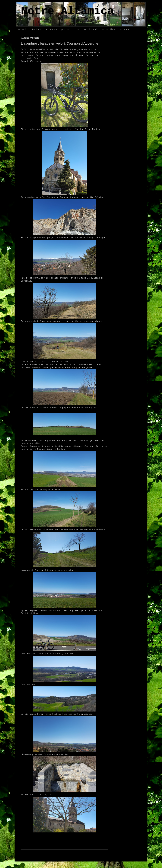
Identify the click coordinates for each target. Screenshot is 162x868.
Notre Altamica (67, 11)
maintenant (90, 29)
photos (65, 29)
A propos (51, 29)
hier (77, 29)
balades (124, 29)
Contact (37, 29)
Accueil (23, 29)
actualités (108, 29)
